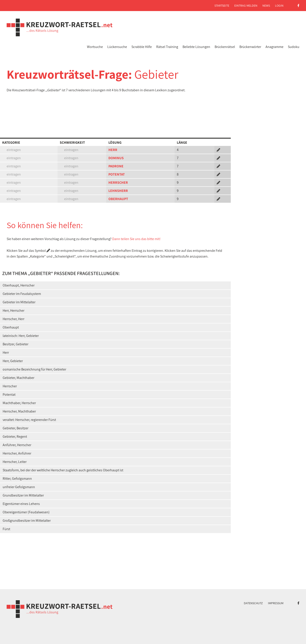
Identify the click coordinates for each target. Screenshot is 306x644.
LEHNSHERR (118, 191)
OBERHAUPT (118, 199)
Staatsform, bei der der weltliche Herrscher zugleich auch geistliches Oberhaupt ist (63, 470)
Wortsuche (95, 47)
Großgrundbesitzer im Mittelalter (27, 521)
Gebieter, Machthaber (18, 378)
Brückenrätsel (225, 47)
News (266, 6)
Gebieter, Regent (15, 437)
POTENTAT (117, 174)
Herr (6, 353)
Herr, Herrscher (13, 311)
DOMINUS (116, 158)
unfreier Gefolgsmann (19, 487)
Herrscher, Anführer (17, 453)
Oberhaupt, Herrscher (19, 285)
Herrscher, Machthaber (19, 411)
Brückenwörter (250, 47)
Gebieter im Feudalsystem (22, 294)
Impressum (276, 603)
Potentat (9, 395)
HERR (113, 150)
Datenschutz (253, 603)
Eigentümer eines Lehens (21, 504)
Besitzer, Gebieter (15, 344)
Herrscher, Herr (13, 319)
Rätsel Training (167, 47)
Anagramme (274, 47)
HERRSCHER (118, 182)
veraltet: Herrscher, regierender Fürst (29, 420)
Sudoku (294, 47)
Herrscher (10, 386)
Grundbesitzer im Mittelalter (23, 495)
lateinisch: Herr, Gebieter (21, 336)
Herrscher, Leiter (15, 462)
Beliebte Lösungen (196, 47)
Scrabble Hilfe (142, 47)
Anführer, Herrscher (17, 445)
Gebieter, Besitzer (15, 428)
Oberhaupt (11, 327)
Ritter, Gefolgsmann (17, 479)
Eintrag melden (246, 6)
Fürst (6, 529)
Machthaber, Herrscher (19, 403)
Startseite (222, 6)
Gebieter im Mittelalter (19, 302)
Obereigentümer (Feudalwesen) (26, 512)
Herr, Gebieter (13, 361)
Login (279, 6)
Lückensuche (117, 47)
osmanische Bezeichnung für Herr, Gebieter (34, 369)
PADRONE (116, 166)
